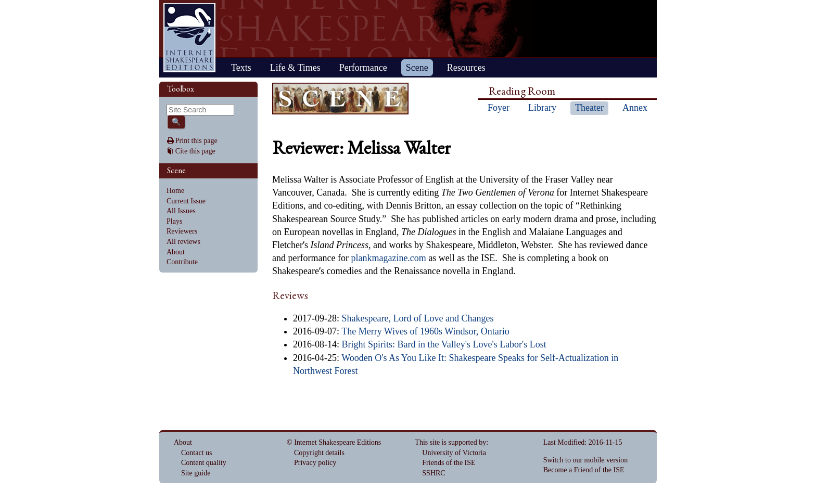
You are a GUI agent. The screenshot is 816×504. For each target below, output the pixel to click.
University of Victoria (454, 453)
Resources (466, 68)
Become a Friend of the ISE (584, 470)
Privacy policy (315, 463)
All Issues (181, 211)
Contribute (182, 262)
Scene (417, 68)
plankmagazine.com (388, 258)
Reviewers (182, 231)
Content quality (204, 463)
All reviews (183, 242)
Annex (635, 108)
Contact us (197, 453)
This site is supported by (450, 442)
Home (189, 38)
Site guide (196, 473)
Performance (363, 68)
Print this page (196, 141)
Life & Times (295, 68)
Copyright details (319, 453)
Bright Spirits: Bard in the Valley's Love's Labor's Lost (444, 344)
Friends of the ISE (449, 463)
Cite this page (195, 151)
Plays (174, 221)
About (176, 252)
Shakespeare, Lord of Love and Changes (418, 318)
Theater (589, 108)
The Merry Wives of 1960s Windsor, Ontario (425, 331)
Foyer (499, 108)
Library (542, 108)
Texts (241, 68)
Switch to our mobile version (586, 460)
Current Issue (186, 201)
